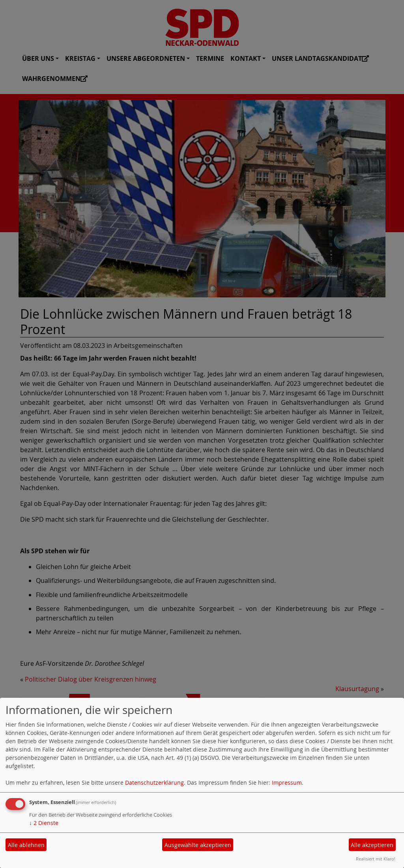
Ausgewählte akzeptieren (198, 845)
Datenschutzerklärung (154, 783)
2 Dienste (44, 823)
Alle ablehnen (26, 845)
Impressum (287, 783)
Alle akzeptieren (372, 845)
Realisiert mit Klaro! (376, 859)
